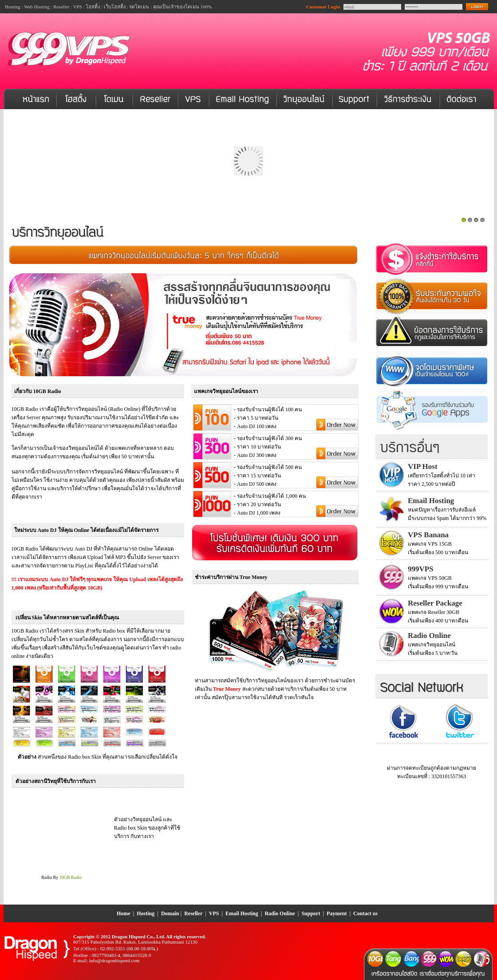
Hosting (146, 913)
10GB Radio (71, 877)
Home (124, 913)
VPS (214, 913)
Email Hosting (242, 913)
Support (311, 913)
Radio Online (280, 913)
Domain (170, 913)
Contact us (365, 913)
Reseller (193, 913)
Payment (337, 913)
